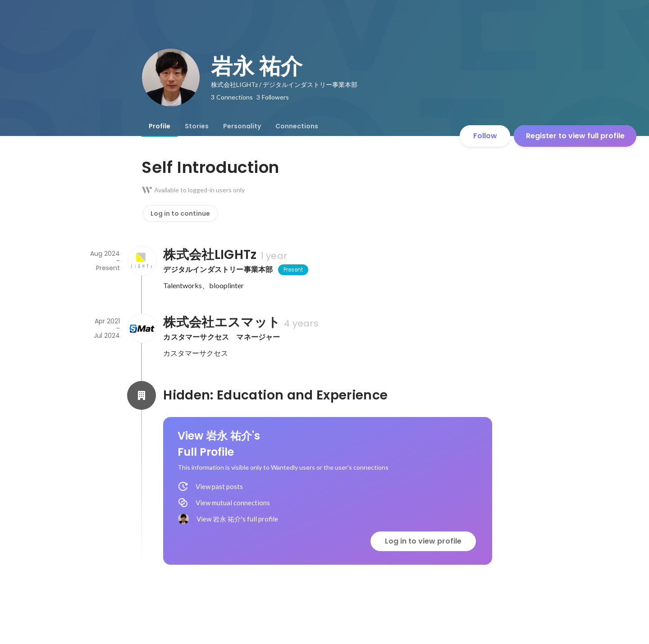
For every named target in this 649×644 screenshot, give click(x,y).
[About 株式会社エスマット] (142, 328)
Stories (197, 126)
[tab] (160, 126)
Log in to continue (180, 213)
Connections (297, 126)
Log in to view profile (423, 541)
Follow (485, 136)
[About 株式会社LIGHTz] (142, 261)
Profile (160, 126)
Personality (242, 126)
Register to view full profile (575, 136)
